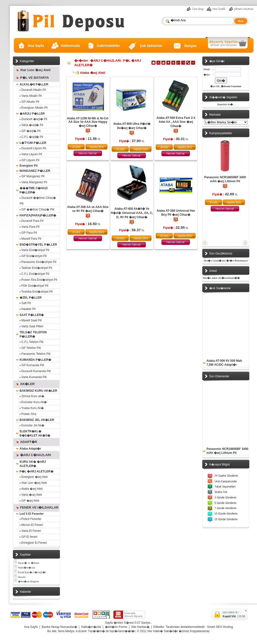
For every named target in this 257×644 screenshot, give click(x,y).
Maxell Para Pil (30, 239)
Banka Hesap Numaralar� (59, 627)
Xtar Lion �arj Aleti (33, 70)
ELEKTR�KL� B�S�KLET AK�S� (35, 433)
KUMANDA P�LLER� (35, 360)
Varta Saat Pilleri (31, 326)
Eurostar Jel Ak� (32, 425)
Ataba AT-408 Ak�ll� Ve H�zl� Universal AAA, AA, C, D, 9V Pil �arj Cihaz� (132, 213)
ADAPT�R (26, 442)
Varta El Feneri (30, 531)
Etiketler (159, 627)
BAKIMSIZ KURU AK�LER (38, 391)
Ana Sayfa (31, 627)
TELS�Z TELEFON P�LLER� (33, 334)
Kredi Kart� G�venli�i (30, 572)
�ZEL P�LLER (31, 298)
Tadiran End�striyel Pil (36, 268)
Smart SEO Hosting (220, 627)
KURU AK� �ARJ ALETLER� (33, 464)
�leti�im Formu (116, 627)
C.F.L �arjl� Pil (31, 137)
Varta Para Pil (29, 227)
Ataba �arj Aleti (31, 489)
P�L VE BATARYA (32, 78)
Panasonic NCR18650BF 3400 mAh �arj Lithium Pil (225, 179)
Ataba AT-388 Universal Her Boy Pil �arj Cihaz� (176, 213)
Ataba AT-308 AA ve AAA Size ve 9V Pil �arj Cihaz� (88, 209)
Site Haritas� (140, 627)
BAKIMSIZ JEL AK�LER (37, 420)
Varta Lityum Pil (31, 154)
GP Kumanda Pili (32, 365)
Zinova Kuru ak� (32, 396)
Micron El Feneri (31, 525)
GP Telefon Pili (30, 348)
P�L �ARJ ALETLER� (37, 471)
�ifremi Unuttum (231, 86)
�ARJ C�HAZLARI (33, 455)
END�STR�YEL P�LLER (38, 245)
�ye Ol (215, 86)
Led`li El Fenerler (32, 514)
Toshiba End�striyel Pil (36, 292)
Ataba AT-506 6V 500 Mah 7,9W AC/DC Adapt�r (224, 367)
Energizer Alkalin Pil (34, 108)
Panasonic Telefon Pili (35, 354)
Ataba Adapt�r (30, 449)
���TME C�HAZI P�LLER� (34, 190)
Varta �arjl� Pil (31, 125)
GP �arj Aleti (29, 501)
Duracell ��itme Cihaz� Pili (38, 201)
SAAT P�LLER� (32, 315)
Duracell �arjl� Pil (33, 119)
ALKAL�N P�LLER (34, 84)
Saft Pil (25, 303)
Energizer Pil (29, 166)
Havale (19, 577)
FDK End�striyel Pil (34, 286)
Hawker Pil (28, 309)
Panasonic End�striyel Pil (38, 262)
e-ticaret (81, 631)
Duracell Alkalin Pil (33, 90)
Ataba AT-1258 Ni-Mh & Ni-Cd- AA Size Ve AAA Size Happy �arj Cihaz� (88, 122)
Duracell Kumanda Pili (35, 371)
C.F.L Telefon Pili (31, 342)
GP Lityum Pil (29, 160)
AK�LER (25, 384)
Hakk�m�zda (24, 568)
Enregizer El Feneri (33, 543)
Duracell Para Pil (32, 221)
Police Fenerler (30, 519)
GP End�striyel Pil (33, 256)
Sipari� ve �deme (26, 563)
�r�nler (81, 61)
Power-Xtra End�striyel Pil (38, 280)
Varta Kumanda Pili (33, 377)
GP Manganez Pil (32, 176)
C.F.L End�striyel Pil (34, 274)
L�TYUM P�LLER (33, 143)
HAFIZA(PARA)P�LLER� (38, 215)
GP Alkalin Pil (29, 102)
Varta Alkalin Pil (31, 96)
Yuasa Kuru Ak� (32, 408)
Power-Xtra (28, 414)
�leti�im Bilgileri (26, 581)
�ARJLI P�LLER (32, 114)
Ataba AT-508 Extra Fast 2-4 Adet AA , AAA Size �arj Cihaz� (176, 122)
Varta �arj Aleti (31, 495)
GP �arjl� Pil (30, 131)
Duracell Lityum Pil (33, 148)
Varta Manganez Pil (33, 182)
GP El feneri (28, 537)
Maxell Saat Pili (31, 320)
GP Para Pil (28, 233)
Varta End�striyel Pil (34, 250)
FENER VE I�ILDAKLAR (37, 508)
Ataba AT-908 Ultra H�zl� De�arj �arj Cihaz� (132, 126)
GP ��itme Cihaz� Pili (37, 209)
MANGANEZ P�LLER (35, 171)
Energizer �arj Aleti (34, 477)
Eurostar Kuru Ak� (33, 402)
